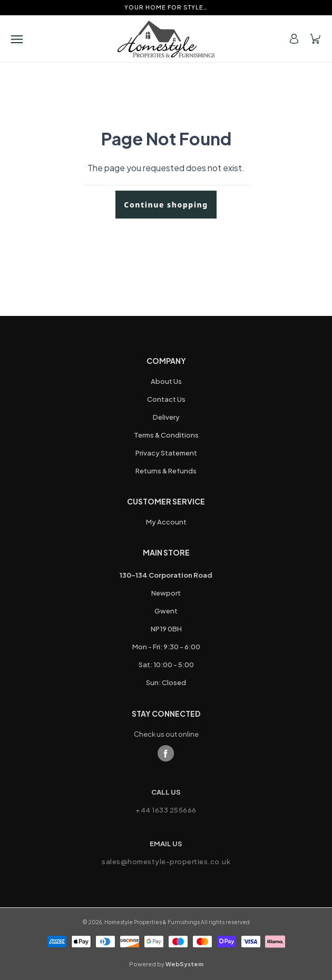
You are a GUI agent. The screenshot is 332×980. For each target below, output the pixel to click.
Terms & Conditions (166, 435)
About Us (166, 381)
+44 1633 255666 (166, 810)
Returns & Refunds (166, 471)
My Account (166, 522)
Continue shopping (166, 205)
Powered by (166, 964)
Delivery (166, 417)
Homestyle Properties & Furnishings (152, 922)
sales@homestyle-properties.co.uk (166, 862)
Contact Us (166, 399)
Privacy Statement (166, 453)
